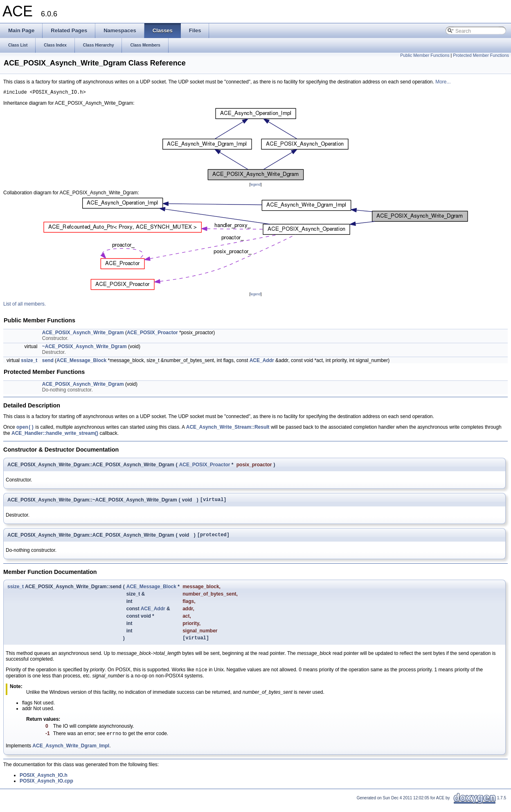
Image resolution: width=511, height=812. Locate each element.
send (48, 362)
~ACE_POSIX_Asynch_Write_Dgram (84, 348)
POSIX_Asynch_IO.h (44, 783)
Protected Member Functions (481, 55)
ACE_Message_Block (81, 362)
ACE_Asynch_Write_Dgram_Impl (71, 753)
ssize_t (29, 362)
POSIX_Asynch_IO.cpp (46, 788)
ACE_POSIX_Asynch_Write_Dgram (83, 334)
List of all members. (25, 305)
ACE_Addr (262, 362)
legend (255, 186)
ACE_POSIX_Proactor (152, 334)
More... (443, 82)
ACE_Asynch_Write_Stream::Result (228, 429)
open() (25, 429)
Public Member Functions (425, 55)
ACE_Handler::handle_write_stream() (55, 435)
